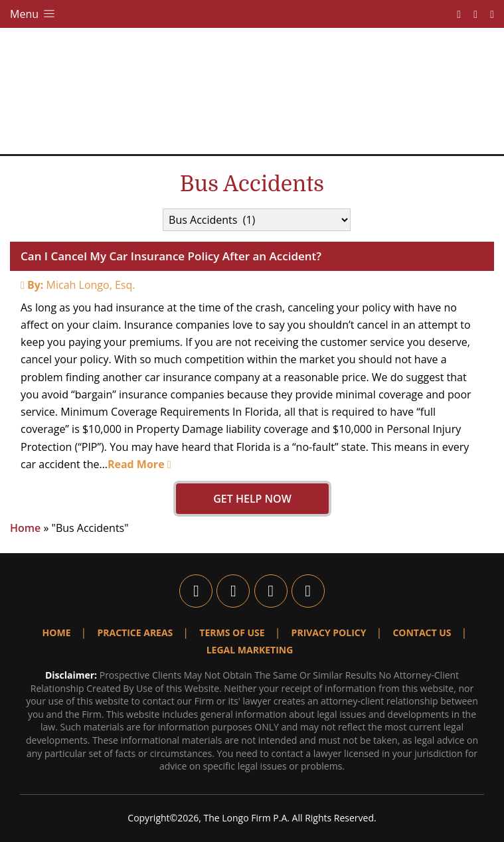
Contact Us (422, 632)
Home (25, 528)
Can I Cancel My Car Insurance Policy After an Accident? (171, 256)
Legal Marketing (250, 650)
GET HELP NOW (252, 499)
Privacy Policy (329, 632)
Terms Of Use (232, 632)
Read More (139, 464)
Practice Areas (135, 632)
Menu (34, 14)
